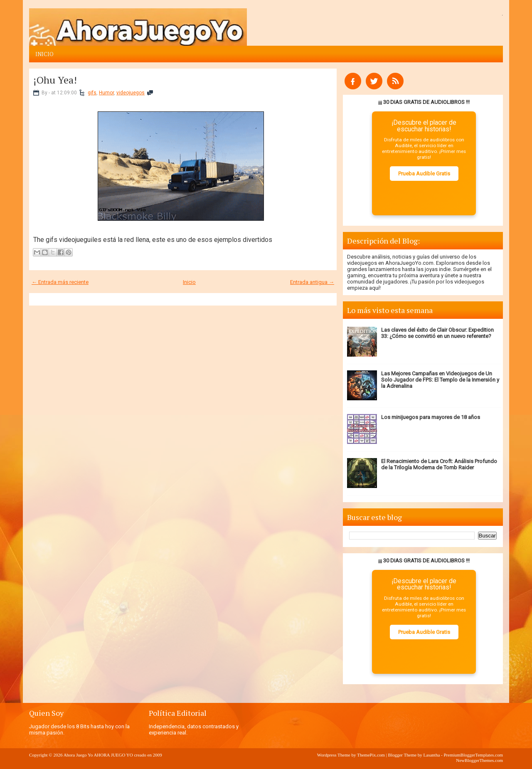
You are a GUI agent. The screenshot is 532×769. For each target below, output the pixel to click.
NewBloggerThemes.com (479, 760)
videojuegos (131, 93)
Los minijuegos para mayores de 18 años (431, 417)
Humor (106, 93)
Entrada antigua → (312, 282)
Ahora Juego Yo (78, 755)
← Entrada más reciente (60, 282)
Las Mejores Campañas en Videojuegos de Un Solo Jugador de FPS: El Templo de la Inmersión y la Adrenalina (440, 380)
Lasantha (432, 755)
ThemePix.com (371, 755)
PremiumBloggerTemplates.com (473, 755)
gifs (92, 93)
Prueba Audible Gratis (424, 174)
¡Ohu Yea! (55, 80)
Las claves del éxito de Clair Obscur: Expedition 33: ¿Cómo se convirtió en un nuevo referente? (437, 333)
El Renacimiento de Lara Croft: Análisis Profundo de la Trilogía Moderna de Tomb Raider (439, 464)
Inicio (44, 54)
